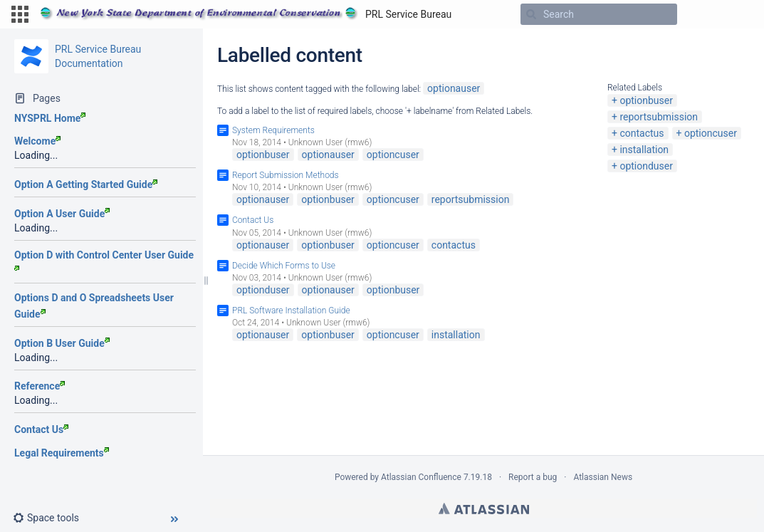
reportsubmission (659, 117)
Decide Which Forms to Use (284, 266)
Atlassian (484, 508)
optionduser (646, 166)
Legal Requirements (62, 453)
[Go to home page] (246, 14)
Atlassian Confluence (421, 477)
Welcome (37, 141)
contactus (642, 133)
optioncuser (711, 133)
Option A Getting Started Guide (86, 184)
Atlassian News (603, 477)
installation (644, 150)
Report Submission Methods (286, 175)
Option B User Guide (62, 343)
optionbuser (646, 100)
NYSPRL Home (50, 118)
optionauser (454, 88)
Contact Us (41, 429)
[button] (20, 14)
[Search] (531, 14)
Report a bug (533, 477)
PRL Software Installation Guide (291, 311)
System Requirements (273, 130)
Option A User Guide (62, 214)
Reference (40, 386)
